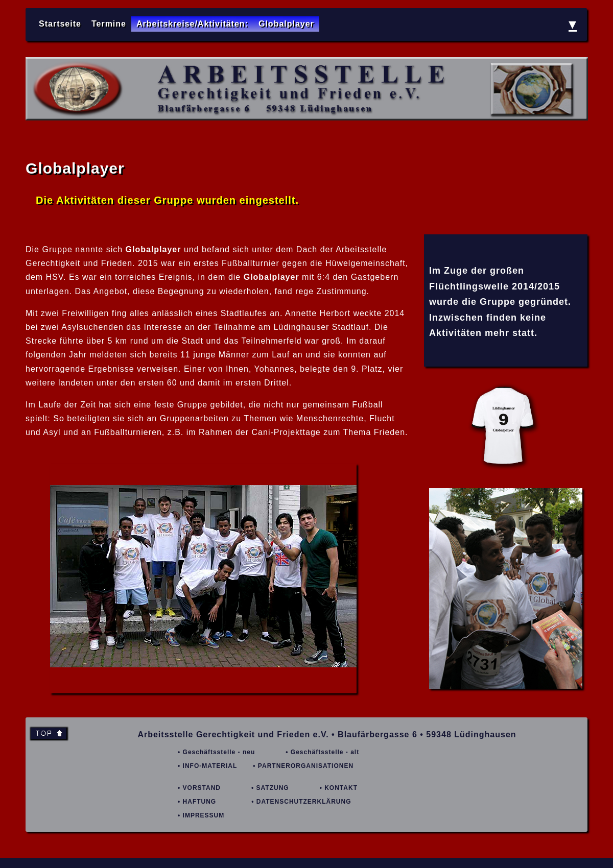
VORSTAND (202, 788)
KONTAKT (341, 788)
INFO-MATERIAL (210, 766)
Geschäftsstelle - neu (219, 752)
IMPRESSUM (204, 815)
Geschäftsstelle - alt (325, 752)
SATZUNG (273, 788)
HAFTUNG (200, 802)
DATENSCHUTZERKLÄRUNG (304, 802)
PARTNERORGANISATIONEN (306, 766)
